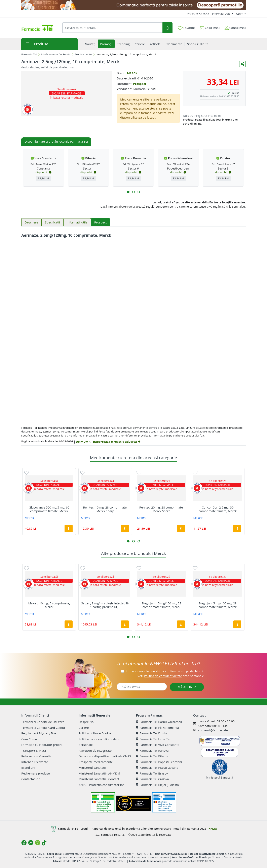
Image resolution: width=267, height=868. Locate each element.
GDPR (240, 14)
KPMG (213, 829)
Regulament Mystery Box (39, 733)
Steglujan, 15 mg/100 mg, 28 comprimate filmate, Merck (161, 605)
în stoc (235, 93)
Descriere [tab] (31, 222)
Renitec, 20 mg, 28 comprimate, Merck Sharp (161, 509)
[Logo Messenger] (31, 843)
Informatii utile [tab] (77, 222)
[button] (128, 192)
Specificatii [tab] (52, 222)
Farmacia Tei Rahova (152, 750)
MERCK (132, 73)
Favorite (186, 28)
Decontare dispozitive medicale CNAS (105, 756)
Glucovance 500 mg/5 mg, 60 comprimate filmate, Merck (49, 509)
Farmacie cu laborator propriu (42, 745)
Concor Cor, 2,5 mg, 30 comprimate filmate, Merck (218, 509)
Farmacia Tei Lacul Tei (153, 739)
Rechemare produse (35, 773)
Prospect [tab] (100, 222)
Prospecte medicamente (96, 762)
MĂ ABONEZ (187, 687)
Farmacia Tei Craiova (152, 779)
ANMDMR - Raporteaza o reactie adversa (108, 442)
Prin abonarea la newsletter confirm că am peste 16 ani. (165, 671)
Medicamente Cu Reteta (56, 54)
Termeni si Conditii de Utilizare (43, 722)
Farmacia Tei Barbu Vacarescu (159, 722)
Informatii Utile (222, 14)
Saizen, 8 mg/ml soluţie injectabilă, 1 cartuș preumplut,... (105, 605)
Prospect (140, 84)
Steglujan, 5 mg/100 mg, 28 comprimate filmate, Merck (218, 605)
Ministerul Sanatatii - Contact (99, 779)
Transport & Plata (34, 750)
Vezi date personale (171, 676)
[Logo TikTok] (44, 843)
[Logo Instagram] (38, 843)
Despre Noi (86, 722)
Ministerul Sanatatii (92, 767)
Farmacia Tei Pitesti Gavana (157, 767)
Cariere (84, 728)
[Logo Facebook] (24, 843)
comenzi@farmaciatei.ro (215, 730)
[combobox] (112, 28)
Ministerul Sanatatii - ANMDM (99, 773)
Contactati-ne (31, 779)
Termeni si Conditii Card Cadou (43, 728)
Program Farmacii (198, 13)
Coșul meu (210, 27)
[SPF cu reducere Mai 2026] (133, 5)
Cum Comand (31, 739)
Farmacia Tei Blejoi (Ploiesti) (157, 785)
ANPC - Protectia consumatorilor (101, 785)
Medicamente (83, 54)
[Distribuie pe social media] (242, 64)
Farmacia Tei (29, 54)
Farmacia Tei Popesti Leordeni (159, 762)
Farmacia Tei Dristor (152, 733)
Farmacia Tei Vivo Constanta (158, 745)
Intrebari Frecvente (35, 762)
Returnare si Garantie (36, 756)
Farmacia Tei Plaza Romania (157, 728)
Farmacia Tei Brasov (152, 773)
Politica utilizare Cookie (95, 733)
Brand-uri (28, 767)
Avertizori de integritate (95, 750)
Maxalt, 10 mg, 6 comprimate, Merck (49, 605)
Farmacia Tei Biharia (152, 756)
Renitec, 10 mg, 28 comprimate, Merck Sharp (105, 509)
